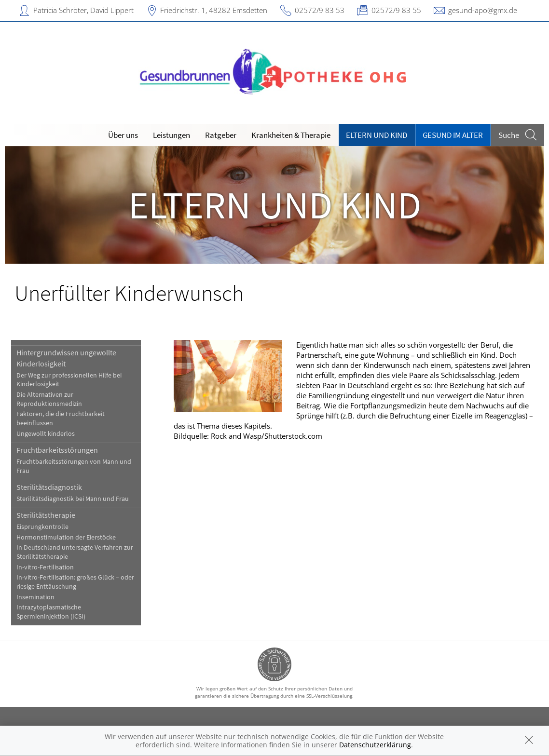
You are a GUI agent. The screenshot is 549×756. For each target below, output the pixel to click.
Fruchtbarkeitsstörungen (57, 450)
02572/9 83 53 (320, 10)
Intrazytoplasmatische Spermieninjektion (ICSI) (51, 612)
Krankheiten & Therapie (291, 135)
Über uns (123, 135)
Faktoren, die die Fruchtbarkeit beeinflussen (61, 418)
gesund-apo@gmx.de (483, 10)
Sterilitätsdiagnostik (49, 487)
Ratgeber (221, 135)
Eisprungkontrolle (42, 527)
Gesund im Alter (453, 135)
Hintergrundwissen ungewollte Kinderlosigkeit (66, 358)
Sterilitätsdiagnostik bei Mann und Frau (73, 499)
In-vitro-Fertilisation (45, 567)
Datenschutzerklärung (375, 745)
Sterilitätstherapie (46, 515)
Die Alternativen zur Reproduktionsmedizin (49, 399)
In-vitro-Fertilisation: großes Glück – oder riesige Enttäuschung (75, 582)
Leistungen (172, 135)
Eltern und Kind (377, 135)
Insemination (35, 597)
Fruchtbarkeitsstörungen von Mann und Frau (74, 466)
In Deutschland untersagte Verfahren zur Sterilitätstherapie (75, 552)
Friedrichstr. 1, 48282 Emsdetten (214, 10)
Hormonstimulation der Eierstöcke (66, 537)
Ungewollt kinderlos (46, 434)
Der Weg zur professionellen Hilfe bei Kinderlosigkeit (69, 380)
